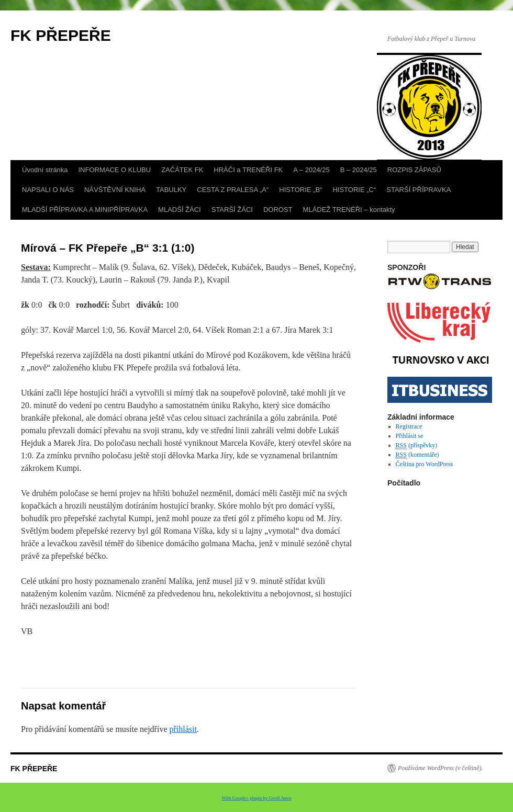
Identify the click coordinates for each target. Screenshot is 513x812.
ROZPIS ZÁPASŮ (414, 170)
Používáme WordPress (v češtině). (440, 768)
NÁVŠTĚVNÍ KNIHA (115, 190)
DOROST (278, 210)
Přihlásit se (410, 436)
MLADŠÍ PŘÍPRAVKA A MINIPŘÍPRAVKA (85, 210)
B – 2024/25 (359, 170)
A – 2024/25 (311, 170)
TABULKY (171, 190)
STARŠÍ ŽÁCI (232, 210)
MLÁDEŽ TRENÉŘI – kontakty (349, 210)
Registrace (409, 426)
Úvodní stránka (45, 170)
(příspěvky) (417, 446)
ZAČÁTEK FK (182, 170)
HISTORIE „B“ (300, 190)
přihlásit (183, 729)
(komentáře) (417, 455)
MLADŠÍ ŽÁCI (180, 210)
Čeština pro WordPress (424, 464)
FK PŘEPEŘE (61, 35)
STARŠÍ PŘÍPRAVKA (419, 190)
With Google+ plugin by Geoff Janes (257, 798)
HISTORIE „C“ (354, 190)
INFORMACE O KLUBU (114, 170)
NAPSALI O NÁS (48, 190)
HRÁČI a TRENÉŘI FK (248, 170)
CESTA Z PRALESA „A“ (233, 190)
